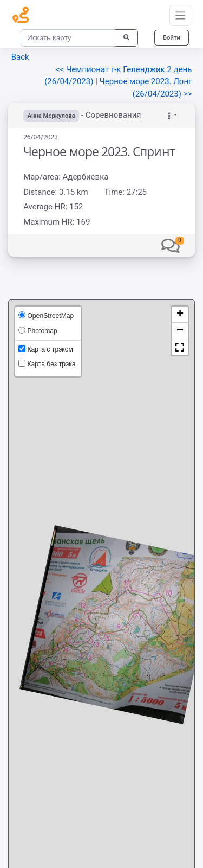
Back (20, 57)
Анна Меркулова (51, 116)
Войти (172, 37)
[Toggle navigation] (180, 16)
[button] (171, 245)
